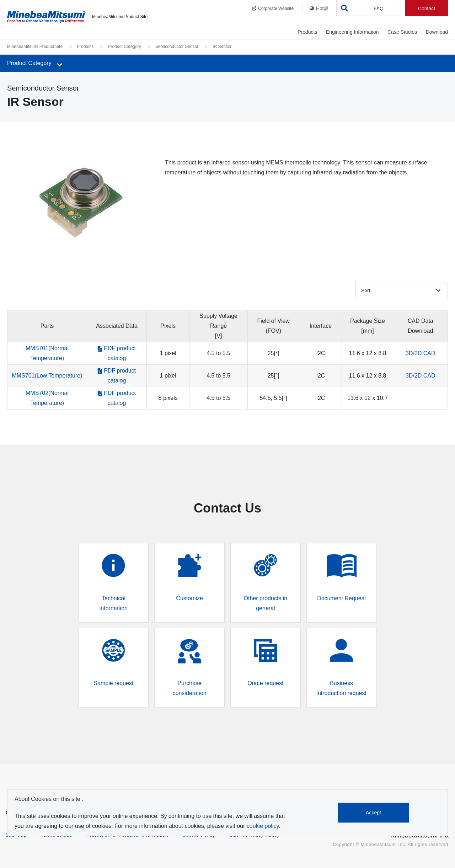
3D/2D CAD (421, 353)
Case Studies (402, 32)
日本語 (319, 9)
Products (307, 32)
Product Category (124, 47)
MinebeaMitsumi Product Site (35, 47)
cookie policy (263, 826)
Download (437, 32)
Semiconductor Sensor (177, 47)
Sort (366, 291)
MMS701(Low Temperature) (47, 376)
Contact (427, 9)
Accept (374, 813)
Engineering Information (352, 32)
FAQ (379, 9)
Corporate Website (273, 9)
